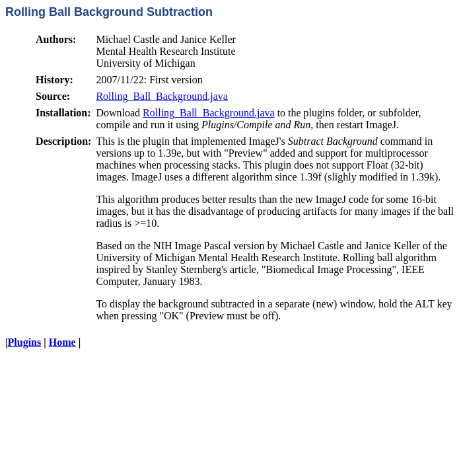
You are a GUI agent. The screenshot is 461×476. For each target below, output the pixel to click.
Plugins (25, 342)
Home (62, 342)
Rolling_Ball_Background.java (162, 96)
